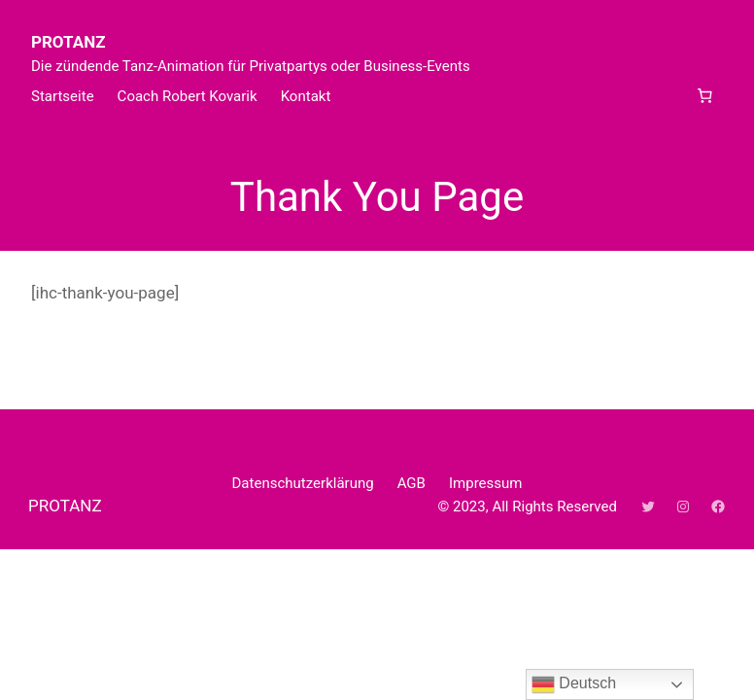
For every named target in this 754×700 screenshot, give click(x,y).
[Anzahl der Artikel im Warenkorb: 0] (704, 96)
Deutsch (574, 684)
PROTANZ (68, 42)
